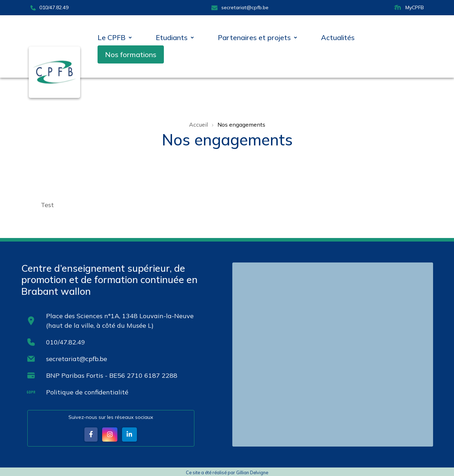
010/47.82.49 (49, 7)
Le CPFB (112, 37)
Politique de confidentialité (87, 392)
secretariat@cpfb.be (240, 7)
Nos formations (131, 54)
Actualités (338, 37)
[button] (91, 434)
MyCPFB (408, 8)
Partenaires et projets (254, 37)
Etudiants (172, 37)
